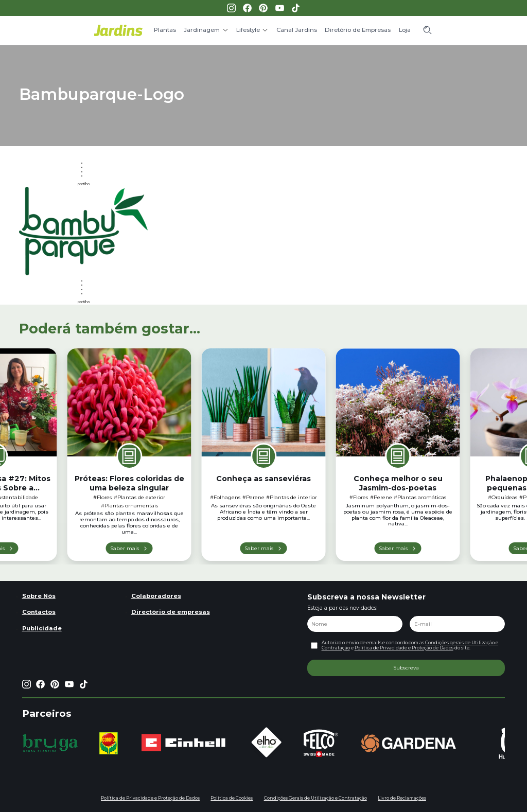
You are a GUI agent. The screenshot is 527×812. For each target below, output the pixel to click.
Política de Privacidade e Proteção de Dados (404, 648)
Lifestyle (248, 30)
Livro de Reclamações (402, 798)
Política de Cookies (232, 798)
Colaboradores (156, 596)
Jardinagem (202, 30)
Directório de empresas (171, 612)
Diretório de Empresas (358, 30)
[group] (50, 743)
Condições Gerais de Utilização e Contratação (315, 798)
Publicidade (42, 628)
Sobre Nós (39, 596)
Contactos (39, 612)
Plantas (165, 30)
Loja (405, 30)
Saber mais (125, 548)
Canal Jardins (297, 30)
